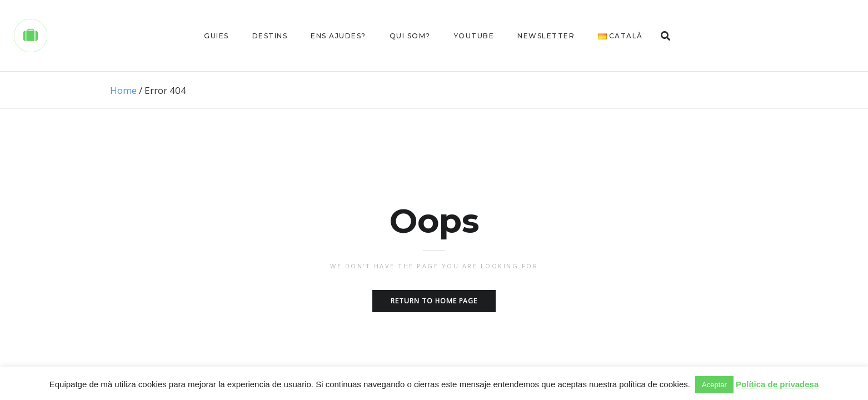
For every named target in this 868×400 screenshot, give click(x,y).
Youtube (474, 36)
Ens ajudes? (338, 36)
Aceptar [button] (714, 385)
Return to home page (434, 301)
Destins (270, 36)
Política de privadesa (777, 384)
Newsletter (546, 36)
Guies (216, 36)
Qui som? (410, 36)
